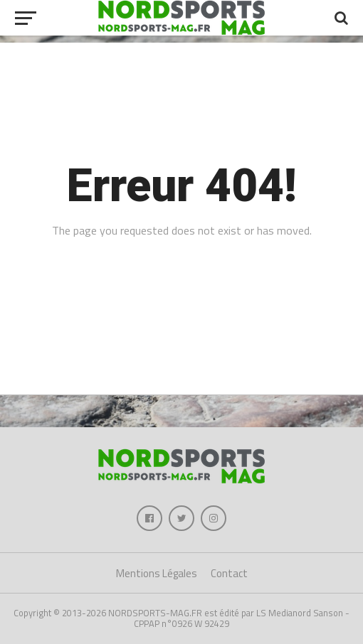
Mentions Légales (157, 573)
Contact (229, 573)
